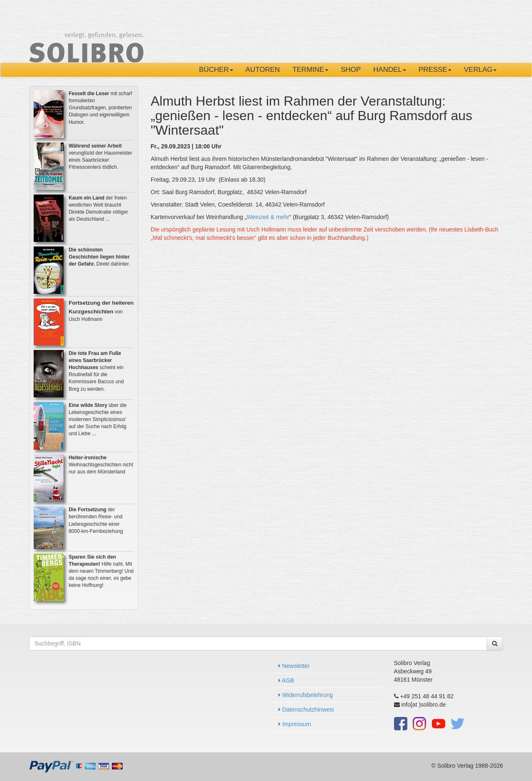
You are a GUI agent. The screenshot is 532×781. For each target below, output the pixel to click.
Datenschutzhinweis (306, 710)
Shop (351, 70)
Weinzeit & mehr (268, 217)
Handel (390, 70)
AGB (286, 680)
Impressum (295, 724)
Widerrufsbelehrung (306, 695)
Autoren (263, 70)
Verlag (480, 70)
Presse (435, 70)
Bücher (216, 70)
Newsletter (294, 666)
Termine (310, 70)
